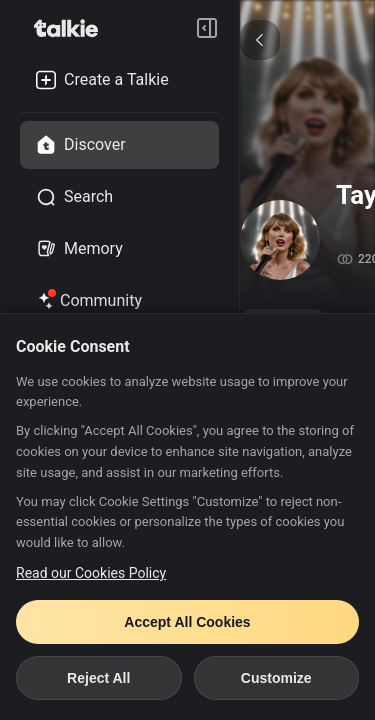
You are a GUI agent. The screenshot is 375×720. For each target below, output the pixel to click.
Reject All (98, 678)
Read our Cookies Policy (91, 573)
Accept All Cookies (187, 622)
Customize (276, 678)
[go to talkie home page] (72, 28)
